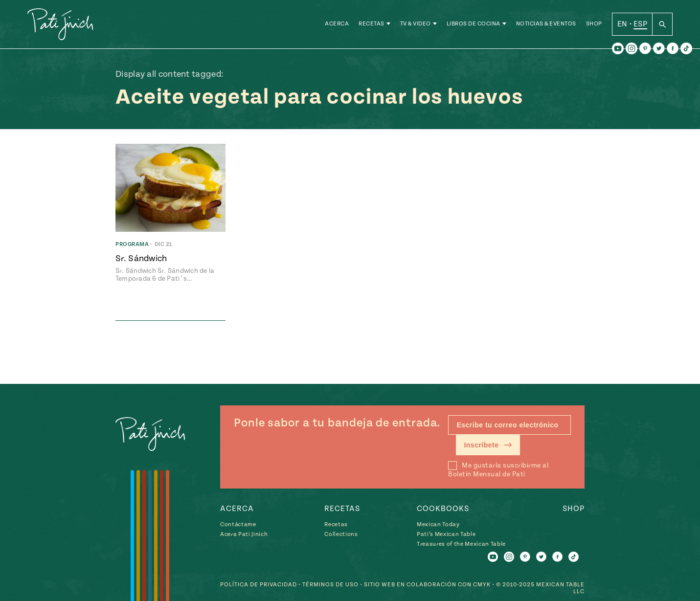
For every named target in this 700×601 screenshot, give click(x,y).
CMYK (482, 585)
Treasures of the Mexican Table (461, 544)
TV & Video (416, 24)
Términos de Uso (330, 585)
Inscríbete (488, 445)
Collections (341, 534)
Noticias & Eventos (546, 24)
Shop (594, 24)
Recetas (372, 24)
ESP (640, 24)
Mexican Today (438, 524)
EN (622, 24)
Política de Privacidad (259, 585)
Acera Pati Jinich (244, 534)
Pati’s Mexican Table (446, 534)
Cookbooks (443, 509)
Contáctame (238, 524)
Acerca (337, 24)
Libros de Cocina (474, 24)
